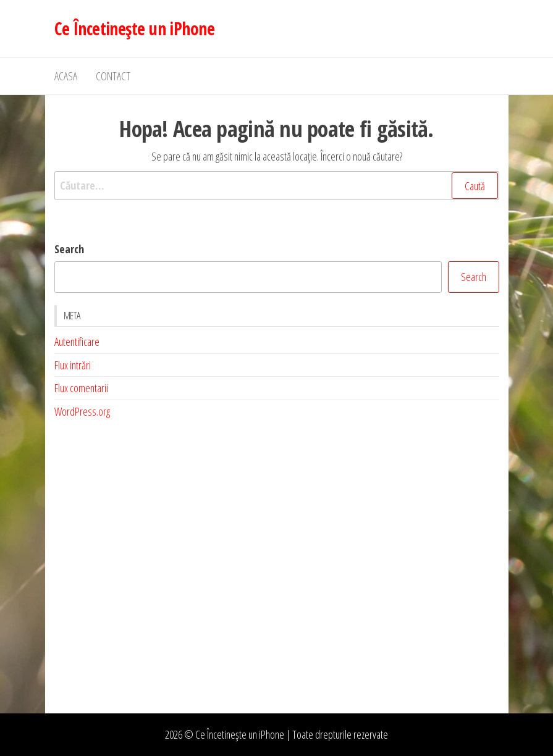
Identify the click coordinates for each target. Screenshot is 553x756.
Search (69, 249)
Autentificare (77, 342)
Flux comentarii (81, 388)
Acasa (66, 76)
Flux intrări (73, 365)
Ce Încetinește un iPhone (135, 28)
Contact (113, 76)
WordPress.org (82, 411)
